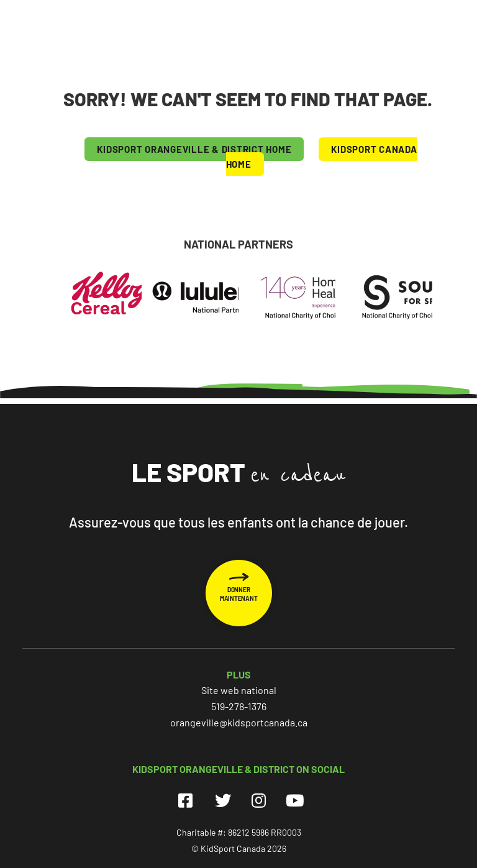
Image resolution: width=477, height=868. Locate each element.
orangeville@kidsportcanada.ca (239, 722)
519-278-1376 (239, 706)
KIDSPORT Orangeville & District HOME (194, 149)
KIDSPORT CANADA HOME (322, 157)
